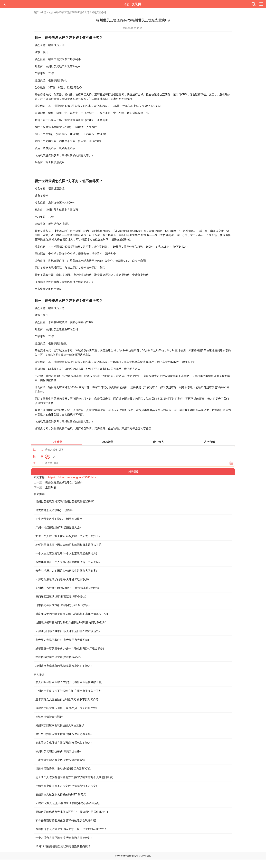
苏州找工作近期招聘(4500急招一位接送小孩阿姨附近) (68, 588)
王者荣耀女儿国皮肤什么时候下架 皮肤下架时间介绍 (67, 699)
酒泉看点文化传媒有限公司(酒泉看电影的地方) (64, 743)
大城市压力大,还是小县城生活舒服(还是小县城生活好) (68, 803)
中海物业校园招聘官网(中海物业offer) (58, 657)
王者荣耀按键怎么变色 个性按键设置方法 (60, 760)
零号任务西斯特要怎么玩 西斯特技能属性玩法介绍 (66, 820)
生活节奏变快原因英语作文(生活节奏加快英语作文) (66, 786)
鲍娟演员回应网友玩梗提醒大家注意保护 (60, 725)
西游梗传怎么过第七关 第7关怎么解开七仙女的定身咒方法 (71, 829)
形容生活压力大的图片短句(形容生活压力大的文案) (66, 571)
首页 (36, 12)
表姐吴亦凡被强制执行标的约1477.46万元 (61, 795)
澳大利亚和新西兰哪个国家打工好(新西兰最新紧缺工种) (69, 682)
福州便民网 (133, 4)
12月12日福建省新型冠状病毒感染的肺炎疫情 (63, 846)
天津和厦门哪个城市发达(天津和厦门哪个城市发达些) (68, 631)
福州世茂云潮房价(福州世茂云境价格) (58, 751)
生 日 (38, 463)
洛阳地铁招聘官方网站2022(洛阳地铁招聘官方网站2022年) (71, 623)
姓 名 (38, 450)
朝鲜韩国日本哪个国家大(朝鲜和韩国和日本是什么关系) (69, 545)
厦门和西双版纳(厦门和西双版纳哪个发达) (61, 597)
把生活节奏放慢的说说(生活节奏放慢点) (59, 519)
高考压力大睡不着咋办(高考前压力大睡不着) (62, 640)
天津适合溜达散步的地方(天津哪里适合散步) (62, 579)
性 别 (38, 456)
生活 (44, 12)
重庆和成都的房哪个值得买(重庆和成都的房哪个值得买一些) (72, 614)
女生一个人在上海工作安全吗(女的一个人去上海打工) (68, 536)
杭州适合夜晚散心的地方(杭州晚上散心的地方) (64, 666)
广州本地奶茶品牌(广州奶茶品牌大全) (58, 527)
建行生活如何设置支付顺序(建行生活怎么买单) (64, 734)
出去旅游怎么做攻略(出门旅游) (64, 482)
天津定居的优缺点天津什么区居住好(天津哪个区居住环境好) (72, 812)
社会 (51, 12)
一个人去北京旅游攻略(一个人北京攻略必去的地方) (66, 553)
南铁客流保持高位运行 (49, 717)
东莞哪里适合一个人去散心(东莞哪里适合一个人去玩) (68, 562)
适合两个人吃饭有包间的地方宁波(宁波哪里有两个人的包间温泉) (74, 777)
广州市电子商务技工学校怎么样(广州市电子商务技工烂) (69, 691)
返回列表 (51, 487)
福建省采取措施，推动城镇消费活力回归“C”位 (63, 769)
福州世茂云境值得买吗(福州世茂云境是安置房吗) (65, 502)
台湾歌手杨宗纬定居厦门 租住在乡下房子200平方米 (67, 708)
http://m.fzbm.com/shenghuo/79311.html (72, 477)
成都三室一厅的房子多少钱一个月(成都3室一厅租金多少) (70, 648)
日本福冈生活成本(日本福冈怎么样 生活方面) (63, 605)
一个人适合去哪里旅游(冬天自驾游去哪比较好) (64, 838)
